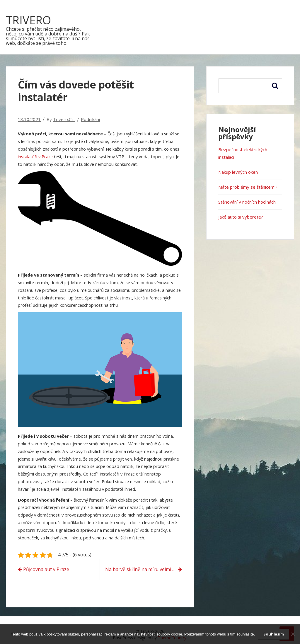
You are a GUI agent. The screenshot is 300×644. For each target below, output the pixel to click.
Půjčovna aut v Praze (46, 569)
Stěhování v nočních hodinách (247, 202)
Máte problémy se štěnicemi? (248, 187)
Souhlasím (274, 634)
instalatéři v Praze (35, 156)
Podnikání (90, 119)
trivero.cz (64, 119)
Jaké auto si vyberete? (241, 217)
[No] (293, 634)
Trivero (28, 20)
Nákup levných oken (238, 172)
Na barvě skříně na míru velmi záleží (144, 569)
